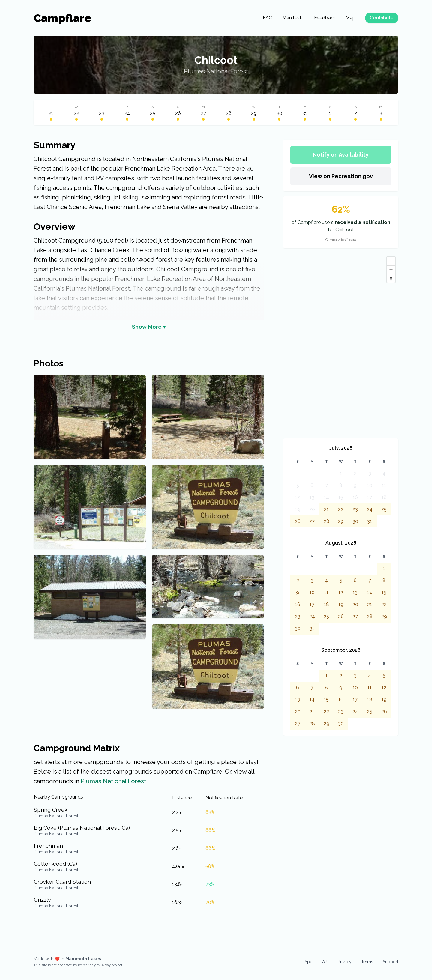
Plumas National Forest (216, 71)
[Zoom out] (391, 270)
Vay (108, 965)
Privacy (345, 962)
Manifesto (293, 18)
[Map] (341, 344)
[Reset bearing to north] (391, 278)
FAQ (268, 18)
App (309, 962)
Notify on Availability (341, 155)
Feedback (325, 18)
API (325, 962)
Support (391, 962)
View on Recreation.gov (341, 176)
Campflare (63, 18)
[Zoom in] (391, 261)
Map (351, 18)
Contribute (382, 18)
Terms (367, 962)
